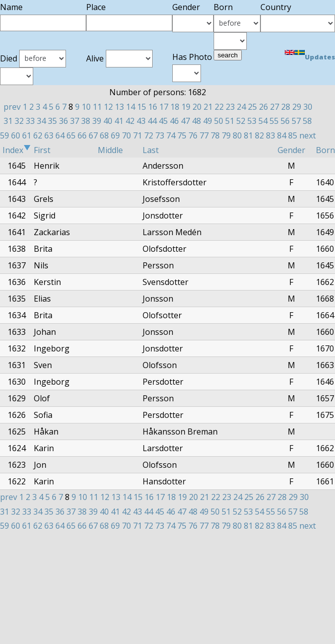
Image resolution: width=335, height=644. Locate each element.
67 (93, 135)
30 (308, 107)
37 (75, 121)
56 (285, 121)
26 (263, 107)
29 (297, 107)
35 (52, 121)
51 (230, 121)
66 (82, 135)
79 (226, 135)
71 (138, 135)
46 (174, 121)
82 (259, 135)
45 (163, 121)
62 (38, 135)
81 (248, 135)
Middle (110, 150)
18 (175, 107)
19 (186, 107)
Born (325, 150)
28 (286, 107)
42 (130, 121)
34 (41, 121)
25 (252, 107)
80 (237, 135)
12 (108, 107)
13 (119, 107)
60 (16, 135)
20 (197, 107)
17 (164, 107)
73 (160, 135)
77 (204, 135)
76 (193, 135)
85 (293, 135)
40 (108, 121)
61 (27, 135)
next (308, 135)
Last (151, 150)
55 (274, 121)
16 (153, 107)
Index (17, 150)
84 (282, 135)
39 (97, 121)
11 (97, 107)
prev (12, 107)
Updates (320, 57)
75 (182, 135)
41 (119, 121)
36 (63, 121)
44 (152, 121)
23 (230, 107)
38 (86, 121)
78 (215, 135)
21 (208, 107)
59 (5, 135)
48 (196, 121)
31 (8, 121)
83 (271, 135)
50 (219, 121)
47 (185, 121)
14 (130, 107)
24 (241, 107)
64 (60, 135)
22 (219, 107)
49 (208, 121)
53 (252, 121)
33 (30, 121)
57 (296, 121)
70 (126, 135)
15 (142, 107)
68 (104, 135)
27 (275, 107)
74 (171, 135)
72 (149, 135)
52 (241, 121)
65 (71, 135)
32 (19, 121)
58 (307, 121)
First (42, 150)
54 (263, 121)
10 (86, 107)
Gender (291, 150)
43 (141, 121)
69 (115, 135)
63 (49, 135)
